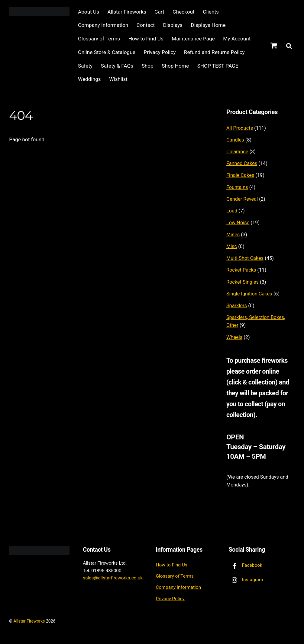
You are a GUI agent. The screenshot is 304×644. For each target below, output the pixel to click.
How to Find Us (146, 39)
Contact (146, 25)
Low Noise (238, 223)
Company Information (103, 25)
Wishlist (119, 79)
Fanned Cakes (242, 163)
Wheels (234, 337)
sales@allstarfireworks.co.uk (113, 578)
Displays (173, 25)
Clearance (237, 152)
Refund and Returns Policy (215, 52)
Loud (232, 211)
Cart (160, 12)
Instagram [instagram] (246, 580)
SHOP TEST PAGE (218, 66)
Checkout (184, 12)
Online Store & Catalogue (107, 52)
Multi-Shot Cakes (245, 258)
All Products (240, 128)
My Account (237, 39)
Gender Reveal (242, 199)
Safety (86, 66)
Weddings (90, 79)
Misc (232, 246)
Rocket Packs (241, 270)
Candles (235, 140)
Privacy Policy (160, 52)
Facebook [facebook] (246, 565)
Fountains (237, 187)
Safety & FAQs (117, 66)
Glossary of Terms (99, 39)
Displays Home (209, 25)
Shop (148, 66)
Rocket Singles (243, 282)
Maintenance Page (193, 39)
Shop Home (176, 66)
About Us (89, 12)
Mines (233, 235)
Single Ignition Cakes (249, 294)
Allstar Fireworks (127, 12)
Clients (211, 12)
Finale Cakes (240, 175)
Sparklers (237, 306)
